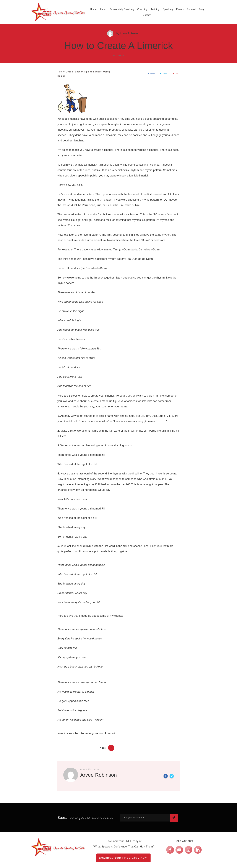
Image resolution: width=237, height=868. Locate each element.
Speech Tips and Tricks (88, 72)
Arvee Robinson (130, 34)
